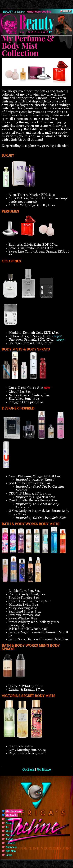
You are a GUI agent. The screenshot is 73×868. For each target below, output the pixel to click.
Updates (10, 843)
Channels (11, 847)
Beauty (10, 823)
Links (9, 855)
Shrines (10, 835)
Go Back (28, 770)
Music (9, 831)
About (9, 839)
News (9, 819)
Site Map (11, 851)
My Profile (12, 815)
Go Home (44, 770)
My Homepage (14, 811)
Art (7, 827)
